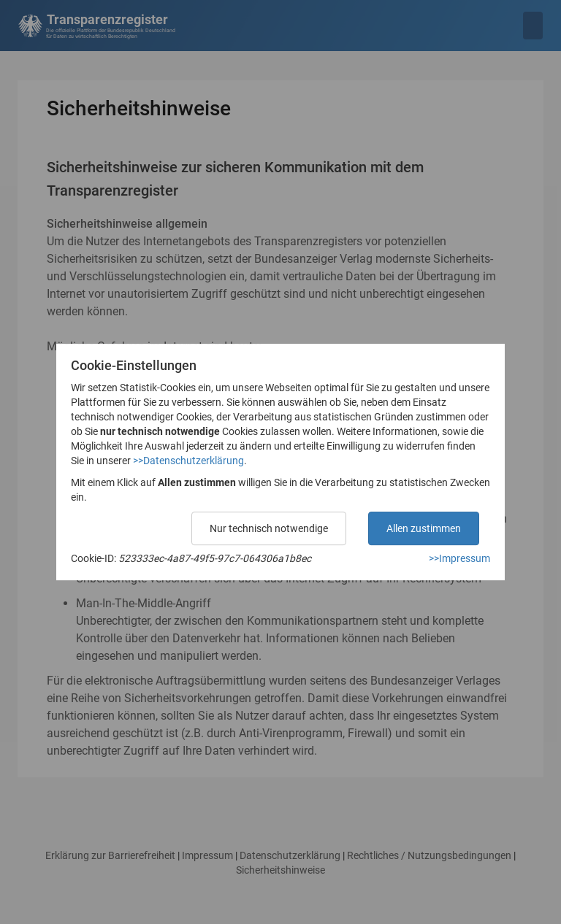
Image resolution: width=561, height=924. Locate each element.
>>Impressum (459, 558)
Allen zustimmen (424, 528)
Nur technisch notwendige (269, 528)
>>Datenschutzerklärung (188, 461)
